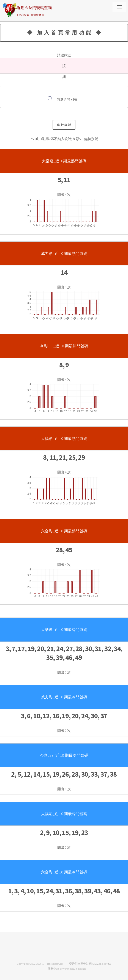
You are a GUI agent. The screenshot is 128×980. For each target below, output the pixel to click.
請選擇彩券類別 (119, 7)
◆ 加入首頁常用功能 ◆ (65, 33)
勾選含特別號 (67, 99)
